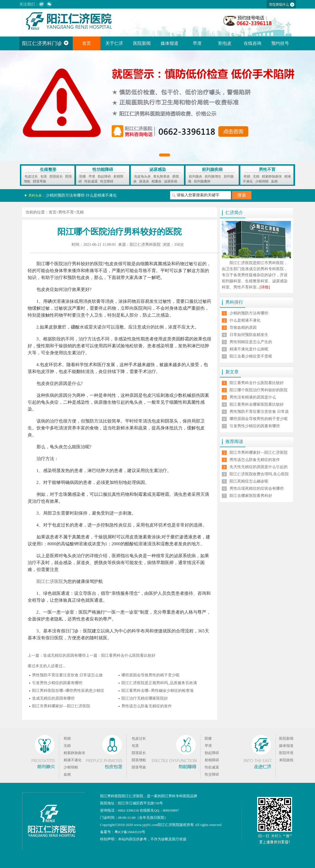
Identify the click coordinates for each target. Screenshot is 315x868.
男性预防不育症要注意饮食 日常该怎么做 (67, 675)
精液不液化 (73, 760)
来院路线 (286, 760)
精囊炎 (157, 181)
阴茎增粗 (139, 760)
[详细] (265, 287)
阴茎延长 (56, 176)
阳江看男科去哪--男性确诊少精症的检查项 (157, 691)
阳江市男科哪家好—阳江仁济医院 (61, 706)
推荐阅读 (234, 441)
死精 (247, 176)
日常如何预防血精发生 (249, 335)
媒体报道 (170, 43)
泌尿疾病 (171, 181)
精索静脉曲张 (272, 176)
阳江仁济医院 (50, 581)
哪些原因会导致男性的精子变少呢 (150, 675)
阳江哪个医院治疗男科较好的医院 (259, 390)
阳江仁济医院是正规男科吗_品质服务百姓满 (159, 683)
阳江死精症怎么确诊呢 (249, 481)
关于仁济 (114, 43)
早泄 (197, 43)
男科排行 (234, 302)
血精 (274, 181)
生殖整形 (48, 170)
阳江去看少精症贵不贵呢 (251, 356)
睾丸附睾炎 (162, 176)
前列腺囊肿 (202, 181)
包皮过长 (31, 176)
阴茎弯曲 (40, 181)
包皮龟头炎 (142, 176)
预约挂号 (280, 43)
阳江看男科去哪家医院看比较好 (257, 404)
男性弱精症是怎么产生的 (251, 342)
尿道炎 (144, 181)
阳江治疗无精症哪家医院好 (145, 698)
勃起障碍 (104, 176)
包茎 (44, 176)
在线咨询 (252, 43)
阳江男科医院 (111, 796)
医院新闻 (142, 43)
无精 (256, 176)
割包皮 (225, 43)
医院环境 (286, 753)
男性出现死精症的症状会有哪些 (257, 488)
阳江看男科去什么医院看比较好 (128, 655)
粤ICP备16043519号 (130, 832)
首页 (87, 43)
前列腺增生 (213, 176)
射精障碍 (212, 760)
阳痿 (83, 176)
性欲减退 (91, 181)
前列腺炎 (196, 176)
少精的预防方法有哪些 (65, 195)
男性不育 (267, 170)
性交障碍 (107, 181)
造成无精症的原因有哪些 (64, 655)
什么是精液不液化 (101, 195)
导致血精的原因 (243, 328)
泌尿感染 (158, 170)
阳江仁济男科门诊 (45, 43)
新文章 (232, 372)
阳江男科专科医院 (176, 796)
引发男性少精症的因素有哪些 (57, 683)
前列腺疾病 (212, 170)
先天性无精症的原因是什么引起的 (259, 467)
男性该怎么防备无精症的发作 (147, 706)
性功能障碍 (103, 170)
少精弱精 (262, 181)
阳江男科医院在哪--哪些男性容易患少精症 (68, 691)
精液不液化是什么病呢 (249, 349)
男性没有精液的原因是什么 (253, 397)
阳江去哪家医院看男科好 (251, 496)
